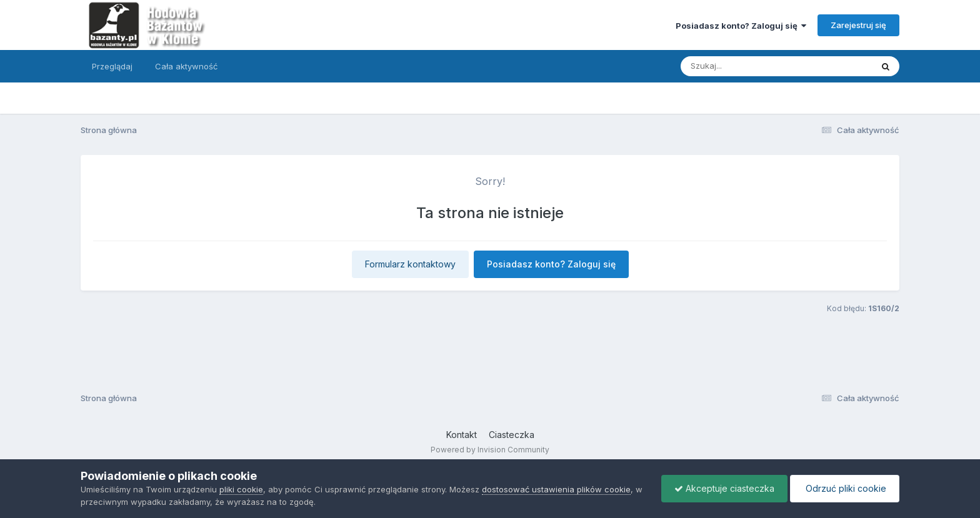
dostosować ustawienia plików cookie (556, 489)
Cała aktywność (186, 66)
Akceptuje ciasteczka (724, 488)
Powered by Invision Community (490, 450)
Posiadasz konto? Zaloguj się (741, 26)
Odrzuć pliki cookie (845, 488)
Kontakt (462, 435)
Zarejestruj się (858, 25)
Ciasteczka (512, 435)
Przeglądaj (112, 66)
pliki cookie (241, 489)
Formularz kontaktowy (410, 264)
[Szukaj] (746, 66)
